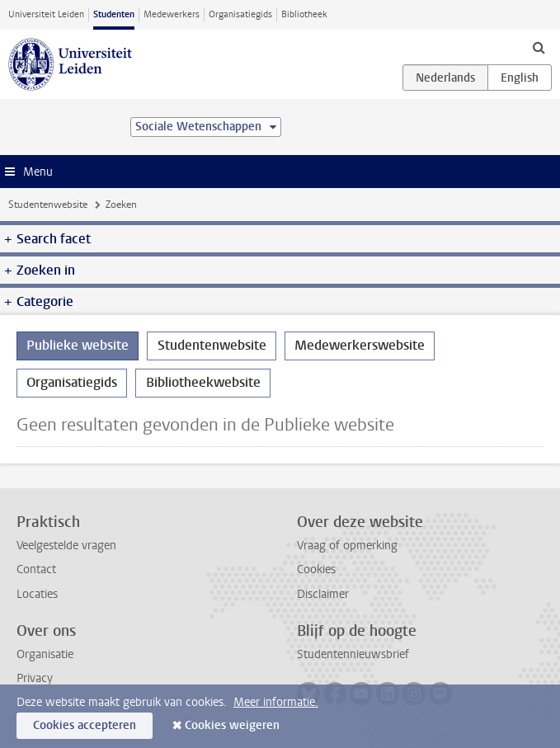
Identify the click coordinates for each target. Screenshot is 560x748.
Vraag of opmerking (347, 546)
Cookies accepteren (85, 725)
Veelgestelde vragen (66, 546)
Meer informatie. (276, 702)
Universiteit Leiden (46, 14)
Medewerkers (172, 14)
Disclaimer (323, 594)
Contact (36, 569)
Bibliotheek (304, 14)
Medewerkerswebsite (360, 345)
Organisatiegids (240, 14)
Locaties (37, 594)
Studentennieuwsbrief (353, 654)
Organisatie (45, 654)
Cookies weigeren (232, 725)
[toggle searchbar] (539, 47)
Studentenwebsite (48, 205)
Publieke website (78, 345)
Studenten (114, 14)
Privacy (35, 678)
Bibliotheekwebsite (203, 382)
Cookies (316, 569)
